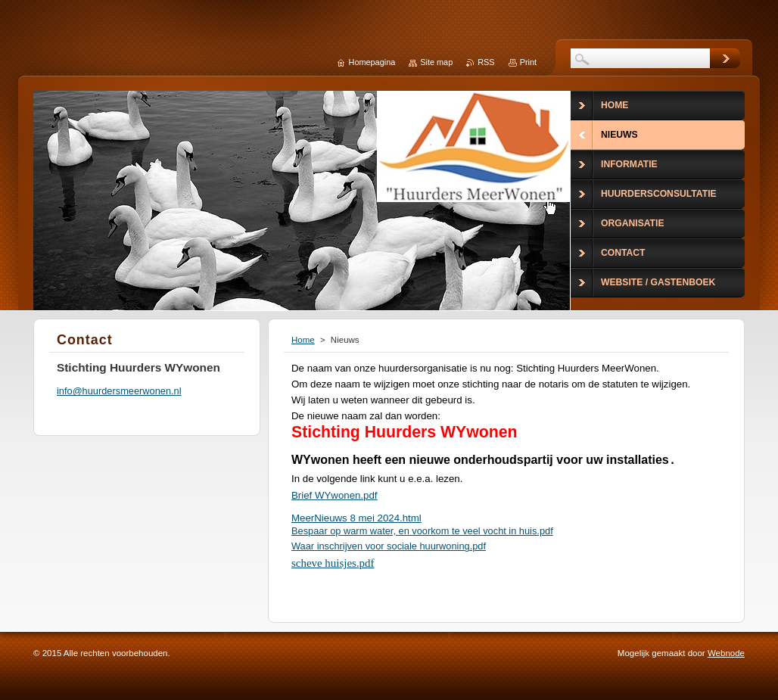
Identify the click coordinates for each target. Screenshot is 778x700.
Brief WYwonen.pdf (335, 495)
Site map (436, 62)
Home (303, 340)
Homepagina (372, 62)
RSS (486, 62)
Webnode (726, 653)
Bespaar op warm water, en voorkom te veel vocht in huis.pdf (422, 531)
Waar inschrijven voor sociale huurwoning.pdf (389, 546)
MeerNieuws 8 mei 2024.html (356, 518)
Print (528, 62)
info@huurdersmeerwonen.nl (119, 391)
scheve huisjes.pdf (333, 563)
